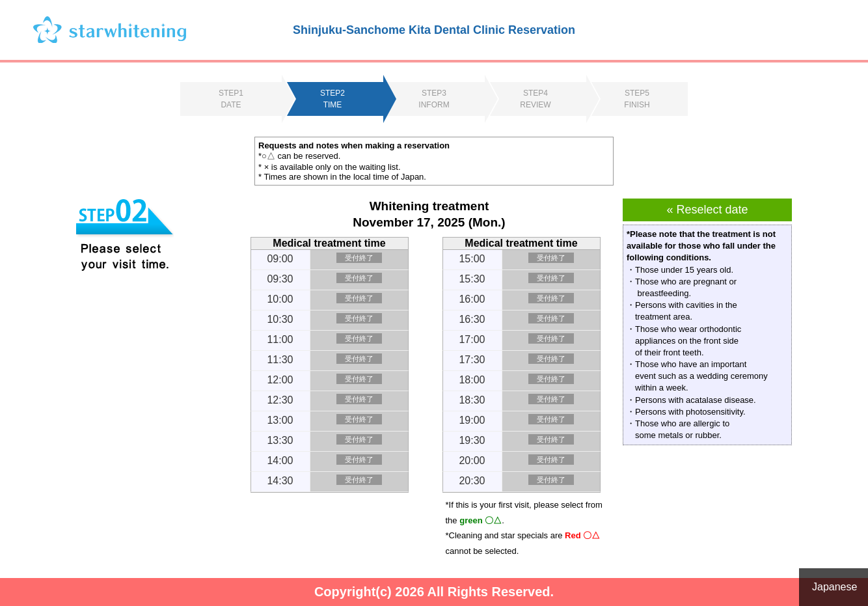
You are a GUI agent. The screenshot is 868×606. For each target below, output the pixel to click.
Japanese (834, 587)
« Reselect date (707, 210)
